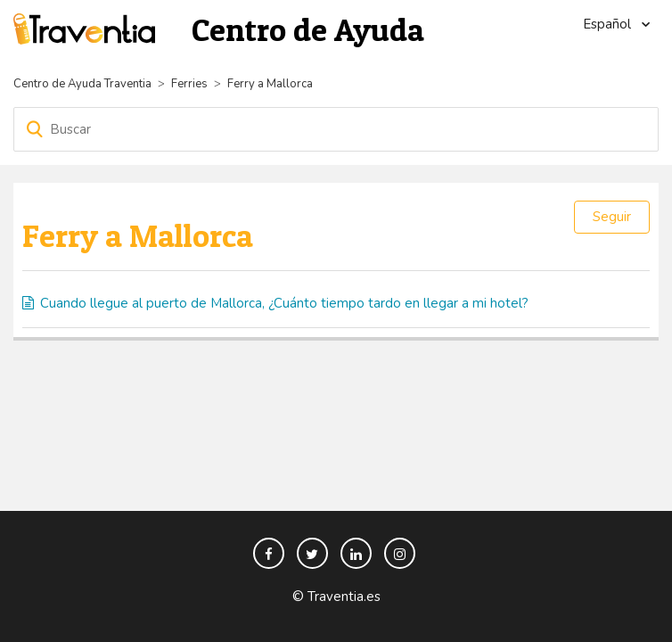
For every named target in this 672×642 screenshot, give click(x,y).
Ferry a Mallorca (270, 84)
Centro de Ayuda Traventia (82, 84)
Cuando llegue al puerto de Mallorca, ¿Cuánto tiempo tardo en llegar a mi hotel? (284, 303)
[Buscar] (336, 129)
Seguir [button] (612, 217)
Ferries (189, 84)
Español (609, 24)
